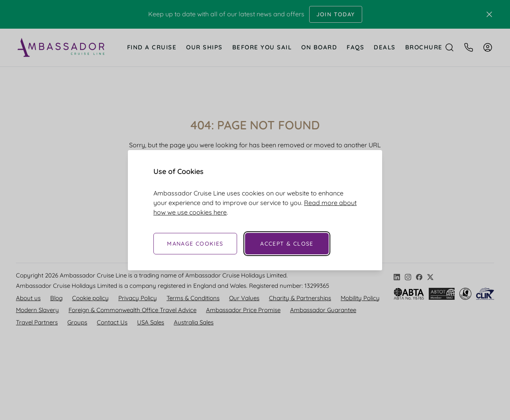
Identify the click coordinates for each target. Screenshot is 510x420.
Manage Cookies (195, 244)
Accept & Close (287, 244)
